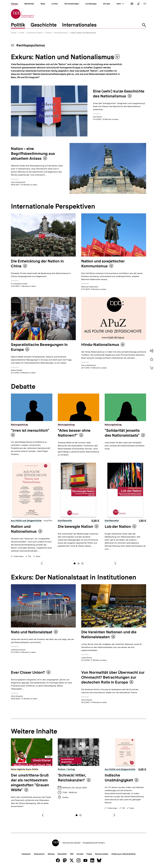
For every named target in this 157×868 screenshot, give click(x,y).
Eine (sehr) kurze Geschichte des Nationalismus (119, 94)
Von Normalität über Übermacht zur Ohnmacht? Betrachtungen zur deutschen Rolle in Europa (113, 677)
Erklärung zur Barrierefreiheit (123, 854)
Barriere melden (102, 854)
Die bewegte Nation (75, 526)
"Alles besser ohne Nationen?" (74, 433)
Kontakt (80, 854)
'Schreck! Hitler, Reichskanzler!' (72, 778)
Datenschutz (39, 854)
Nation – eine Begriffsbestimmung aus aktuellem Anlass (33, 154)
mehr (120, 4)
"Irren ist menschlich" (30, 430)
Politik (22, 33)
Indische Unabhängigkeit (119, 778)
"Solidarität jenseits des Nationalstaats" (122, 433)
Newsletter (62, 854)
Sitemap (51, 854)
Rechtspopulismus (61, 33)
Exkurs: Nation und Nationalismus (84, 33)
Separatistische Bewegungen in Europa (39, 347)
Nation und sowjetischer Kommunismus (103, 264)
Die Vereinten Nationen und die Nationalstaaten (109, 634)
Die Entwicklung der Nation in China (37, 264)
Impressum (26, 854)
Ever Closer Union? (28, 672)
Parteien (49, 33)
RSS (72, 854)
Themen (14, 33)
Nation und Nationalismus (24, 529)
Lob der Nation (118, 526)
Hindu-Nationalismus (100, 345)
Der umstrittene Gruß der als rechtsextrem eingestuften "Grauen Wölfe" (30, 783)
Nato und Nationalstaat (32, 632)
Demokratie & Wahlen (35, 33)
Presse (89, 854)
